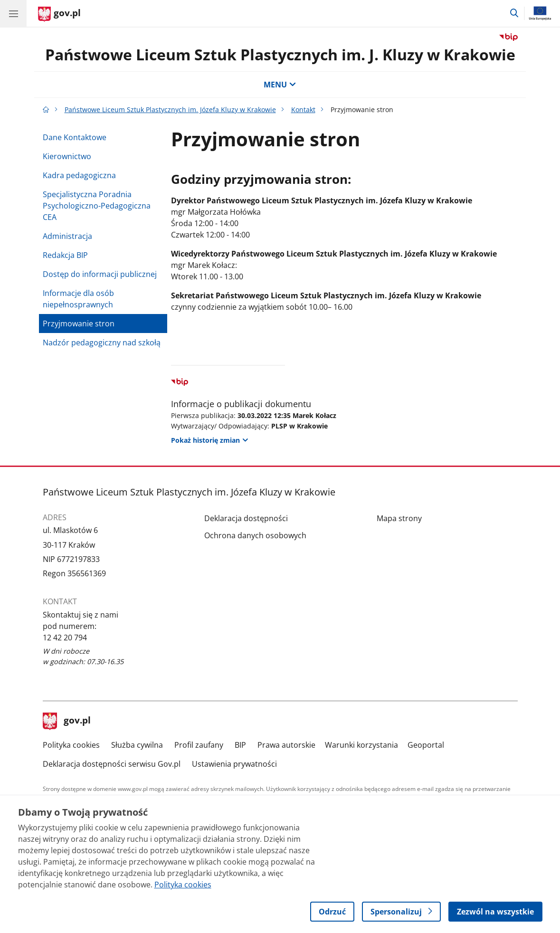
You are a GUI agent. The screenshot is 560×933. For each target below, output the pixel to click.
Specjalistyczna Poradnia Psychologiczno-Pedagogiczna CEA (97, 206)
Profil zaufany (199, 745)
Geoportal (426, 745)
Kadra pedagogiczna (79, 175)
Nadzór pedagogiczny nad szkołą (102, 343)
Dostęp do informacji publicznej (100, 274)
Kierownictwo (67, 156)
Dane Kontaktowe (75, 137)
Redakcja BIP (65, 255)
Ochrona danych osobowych (255, 535)
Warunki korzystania (361, 745)
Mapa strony (399, 518)
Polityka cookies (71, 745)
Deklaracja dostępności (246, 518)
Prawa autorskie (286, 745)
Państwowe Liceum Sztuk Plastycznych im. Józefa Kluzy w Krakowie (170, 109)
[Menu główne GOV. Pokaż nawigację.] (13, 13)
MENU (280, 85)
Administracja (67, 236)
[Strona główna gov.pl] (59, 14)
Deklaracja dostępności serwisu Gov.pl (112, 764)
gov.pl (67, 721)
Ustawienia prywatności (234, 764)
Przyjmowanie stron (79, 324)
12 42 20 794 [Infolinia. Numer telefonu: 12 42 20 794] (65, 638)
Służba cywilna (137, 745)
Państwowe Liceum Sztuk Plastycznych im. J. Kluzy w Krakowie (280, 54)
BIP (240, 745)
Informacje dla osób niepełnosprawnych (78, 299)
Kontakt (303, 109)
